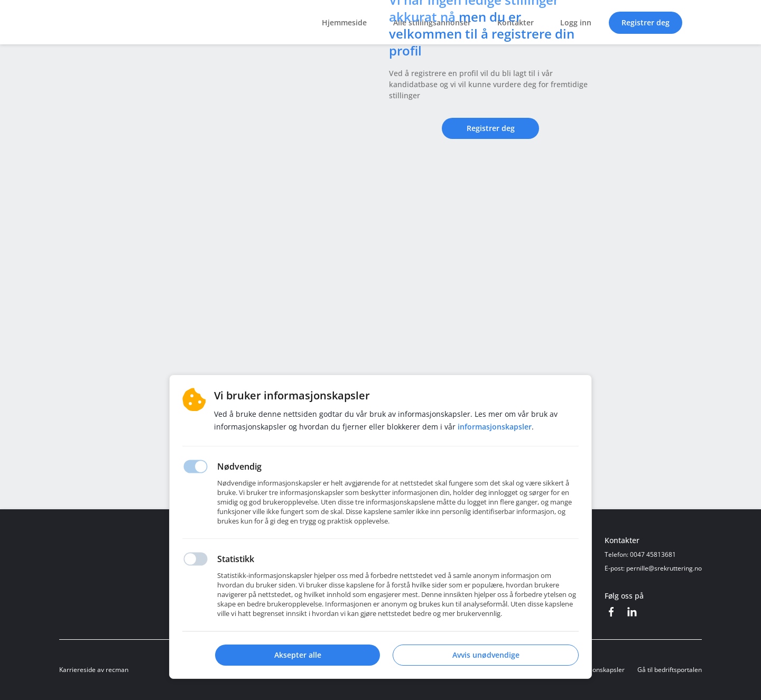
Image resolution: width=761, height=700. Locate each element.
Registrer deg (646, 22)
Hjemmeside (344, 22)
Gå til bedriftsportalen (670, 670)
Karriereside (77, 670)
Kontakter (516, 22)
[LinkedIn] (632, 612)
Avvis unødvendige (486, 655)
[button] (697, 22)
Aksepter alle (298, 655)
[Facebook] (611, 612)
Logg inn (576, 22)
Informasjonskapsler (595, 670)
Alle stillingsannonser (432, 22)
